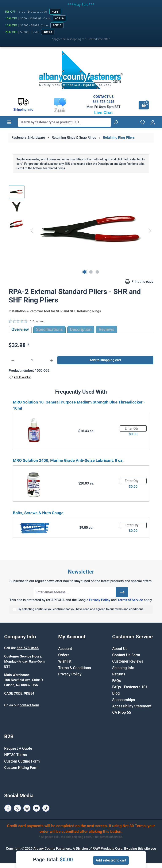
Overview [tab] (20, 329)
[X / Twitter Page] (17, 808)
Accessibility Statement (132, 706)
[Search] (116, 122)
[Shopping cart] (144, 105)
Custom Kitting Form (21, 768)
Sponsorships (124, 700)
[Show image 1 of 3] (85, 272)
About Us (120, 649)
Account (65, 649)
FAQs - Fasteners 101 (130, 687)
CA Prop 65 (122, 712)
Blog (116, 693)
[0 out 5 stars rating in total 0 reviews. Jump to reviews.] (27, 321)
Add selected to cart (111, 860)
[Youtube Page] (36, 808)
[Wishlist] (143, 122)
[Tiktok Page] (46, 808)
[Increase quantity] (51, 360)
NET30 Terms (16, 755)
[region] (81, 230)
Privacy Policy (100, 600)
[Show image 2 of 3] (91, 272)
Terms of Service (130, 600)
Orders (64, 655)
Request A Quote (18, 748)
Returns (119, 674)
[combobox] (64, 122)
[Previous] (32, 230)
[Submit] (122, 592)
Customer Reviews (128, 661)
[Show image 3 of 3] (97, 272)
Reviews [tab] (107, 329)
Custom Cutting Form (22, 761)
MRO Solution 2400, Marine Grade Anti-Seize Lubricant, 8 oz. (68, 460)
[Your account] (153, 122)
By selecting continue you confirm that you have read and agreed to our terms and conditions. (81, 609)
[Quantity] (32, 360)
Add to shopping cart (105, 360)
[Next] (150, 230)
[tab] (81, 329)
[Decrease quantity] (13, 360)
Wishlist (65, 661)
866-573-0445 (103, 102)
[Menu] (9, 122)
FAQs (117, 681)
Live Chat (103, 113)
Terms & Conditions (75, 668)
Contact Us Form (126, 655)
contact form (29, 705)
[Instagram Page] (27, 808)
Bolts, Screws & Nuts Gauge (38, 513)
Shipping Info (123, 668)
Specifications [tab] (49, 329)
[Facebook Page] (8, 808)
